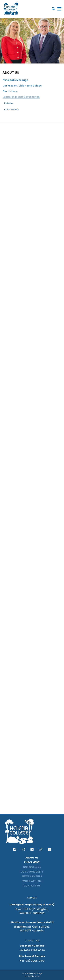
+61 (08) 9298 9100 (32, 961)
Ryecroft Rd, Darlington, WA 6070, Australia (32, 911)
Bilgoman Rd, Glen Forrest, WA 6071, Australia (32, 929)
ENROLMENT (32, 863)
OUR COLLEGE (32, 867)
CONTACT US (32, 886)
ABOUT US (32, 858)
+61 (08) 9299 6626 (32, 951)
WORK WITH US (32, 881)
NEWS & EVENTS (32, 877)
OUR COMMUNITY (32, 872)
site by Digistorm (32, 976)
